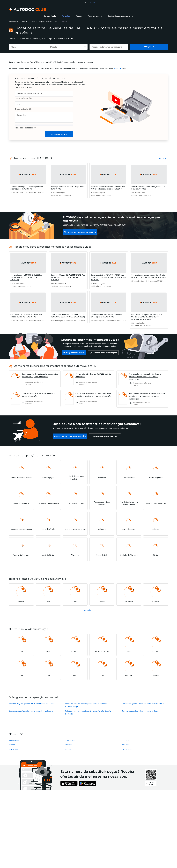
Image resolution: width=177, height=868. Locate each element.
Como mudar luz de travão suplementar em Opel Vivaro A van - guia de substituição (40, 375)
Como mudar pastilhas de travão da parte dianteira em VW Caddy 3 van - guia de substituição (145, 377)
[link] (50, 16)
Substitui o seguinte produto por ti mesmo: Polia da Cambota (32, 703)
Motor (33, 22)
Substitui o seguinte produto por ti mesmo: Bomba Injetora (31, 711)
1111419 (125, 740)
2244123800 (70, 740)
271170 (68, 749)
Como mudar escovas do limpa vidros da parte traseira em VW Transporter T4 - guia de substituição (147, 396)
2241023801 (127, 745)
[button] (95, 16)
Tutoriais (24, 22)
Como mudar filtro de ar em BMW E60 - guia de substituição (93, 375)
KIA (56, 22)
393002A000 (14, 740)
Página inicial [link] (13, 22)
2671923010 (127, 749)
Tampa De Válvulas (45, 22)
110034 (12, 745)
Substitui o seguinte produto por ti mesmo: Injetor (140, 711)
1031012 (69, 745)
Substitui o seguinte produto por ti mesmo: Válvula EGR (143, 703)
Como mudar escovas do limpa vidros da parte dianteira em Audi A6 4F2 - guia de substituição (93, 395)
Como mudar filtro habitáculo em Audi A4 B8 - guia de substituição (39, 395)
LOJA (84, 2)
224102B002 (14, 749)
